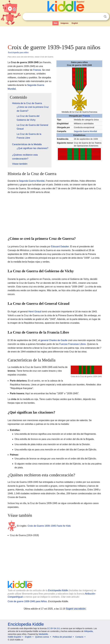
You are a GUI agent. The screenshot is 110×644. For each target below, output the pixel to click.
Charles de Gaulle (58, 340)
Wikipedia (88, 631)
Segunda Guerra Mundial (85, 131)
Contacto (79, 637)
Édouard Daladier (60, 247)
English (75, 23)
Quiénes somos (42, 637)
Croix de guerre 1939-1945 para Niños (27, 601)
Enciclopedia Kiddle (58, 590)
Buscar (105, 17)
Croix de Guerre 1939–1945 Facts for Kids (49, 526)
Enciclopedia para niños (18, 52)
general (44, 340)
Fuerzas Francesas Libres (73, 344)
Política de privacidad (62, 637)
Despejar (99, 17)
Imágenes (65, 23)
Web (56, 23)
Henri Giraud (35, 312)
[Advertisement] (55, 34)
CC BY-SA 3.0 (53, 628)
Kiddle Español (15, 637)
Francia (86, 116)
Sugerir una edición (76, 609)
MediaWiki (43, 634)
